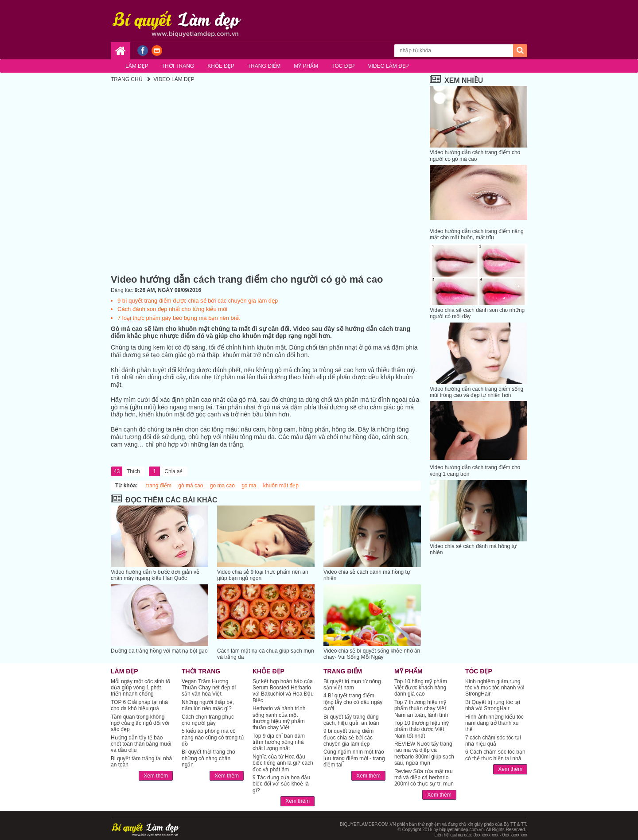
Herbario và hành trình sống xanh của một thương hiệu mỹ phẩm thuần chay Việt (279, 718)
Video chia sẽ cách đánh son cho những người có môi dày (477, 313)
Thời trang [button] (178, 66)
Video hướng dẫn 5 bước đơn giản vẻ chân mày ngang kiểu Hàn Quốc (155, 575)
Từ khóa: (126, 486)
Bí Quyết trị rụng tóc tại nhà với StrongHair (493, 705)
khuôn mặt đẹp (281, 486)
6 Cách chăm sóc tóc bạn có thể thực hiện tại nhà (495, 755)
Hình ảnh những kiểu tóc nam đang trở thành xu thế (494, 723)
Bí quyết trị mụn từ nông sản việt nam (352, 684)
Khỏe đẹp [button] (221, 66)
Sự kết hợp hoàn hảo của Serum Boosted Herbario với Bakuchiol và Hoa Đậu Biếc (283, 691)
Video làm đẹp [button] (389, 66)
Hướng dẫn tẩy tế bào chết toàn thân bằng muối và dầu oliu (141, 744)
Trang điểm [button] (264, 66)
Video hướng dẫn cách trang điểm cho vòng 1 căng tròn (475, 471)
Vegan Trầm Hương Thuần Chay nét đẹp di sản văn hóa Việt (209, 688)
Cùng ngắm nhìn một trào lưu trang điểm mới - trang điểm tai (354, 758)
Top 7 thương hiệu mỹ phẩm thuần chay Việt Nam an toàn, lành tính (421, 709)
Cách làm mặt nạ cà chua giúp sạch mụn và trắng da (266, 654)
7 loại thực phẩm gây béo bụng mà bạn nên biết (179, 318)
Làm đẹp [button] (137, 66)
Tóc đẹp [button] (343, 66)
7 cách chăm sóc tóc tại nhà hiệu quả (493, 741)
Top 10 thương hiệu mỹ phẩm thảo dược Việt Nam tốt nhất (422, 729)
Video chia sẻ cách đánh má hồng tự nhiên (367, 575)
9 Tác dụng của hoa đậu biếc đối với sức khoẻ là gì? (281, 784)
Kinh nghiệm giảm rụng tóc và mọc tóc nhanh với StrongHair (495, 688)
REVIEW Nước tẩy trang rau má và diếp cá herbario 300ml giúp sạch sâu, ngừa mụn (424, 753)
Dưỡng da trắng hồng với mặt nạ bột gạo (159, 651)
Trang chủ (127, 79)
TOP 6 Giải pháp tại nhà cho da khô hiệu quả (139, 705)
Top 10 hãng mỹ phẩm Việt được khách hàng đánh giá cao (421, 688)
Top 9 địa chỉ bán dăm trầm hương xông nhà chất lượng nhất (279, 742)
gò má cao (191, 486)
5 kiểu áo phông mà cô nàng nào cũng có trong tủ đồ (213, 737)
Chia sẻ (166, 471)
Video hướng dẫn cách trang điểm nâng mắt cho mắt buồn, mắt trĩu (477, 234)
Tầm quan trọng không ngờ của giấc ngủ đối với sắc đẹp (140, 723)
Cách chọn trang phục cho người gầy (208, 720)
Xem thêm (156, 776)
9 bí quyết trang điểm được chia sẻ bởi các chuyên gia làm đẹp (198, 301)
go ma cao (222, 486)
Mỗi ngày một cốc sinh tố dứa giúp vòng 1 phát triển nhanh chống (140, 688)
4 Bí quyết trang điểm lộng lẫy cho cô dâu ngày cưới (353, 702)
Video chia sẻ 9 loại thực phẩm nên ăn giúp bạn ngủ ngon (263, 575)
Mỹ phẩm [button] (306, 66)
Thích (126, 471)
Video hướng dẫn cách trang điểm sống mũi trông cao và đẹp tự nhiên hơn (477, 392)
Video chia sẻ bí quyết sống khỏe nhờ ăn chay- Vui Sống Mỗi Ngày (372, 654)
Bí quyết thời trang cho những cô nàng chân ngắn (208, 758)
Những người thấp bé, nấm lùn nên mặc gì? (208, 705)
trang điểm (159, 486)
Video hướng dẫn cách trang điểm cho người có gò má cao (475, 156)
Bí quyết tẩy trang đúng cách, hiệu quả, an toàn (351, 720)
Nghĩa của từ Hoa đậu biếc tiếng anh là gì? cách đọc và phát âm (283, 763)
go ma (249, 486)
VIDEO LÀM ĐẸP (174, 79)
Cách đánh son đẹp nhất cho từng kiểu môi (172, 309)
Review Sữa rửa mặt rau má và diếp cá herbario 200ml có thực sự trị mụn (424, 778)
